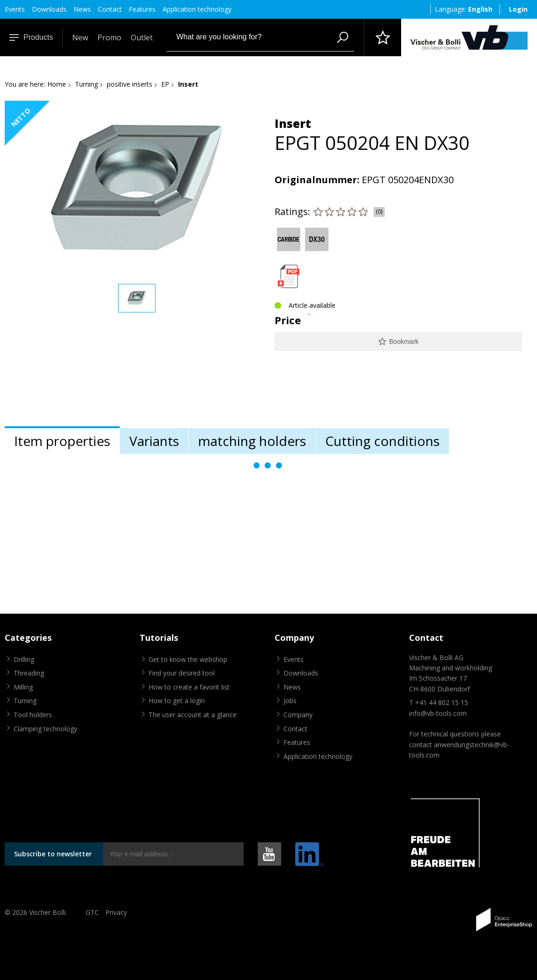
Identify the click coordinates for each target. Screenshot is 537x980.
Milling (23, 687)
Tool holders (33, 715)
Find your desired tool (182, 673)
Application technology (197, 9)
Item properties (62, 441)
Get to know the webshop (188, 659)
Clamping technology (45, 729)
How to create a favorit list (189, 687)
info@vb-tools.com (438, 713)
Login (518, 9)
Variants (154, 441)
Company (298, 715)
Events (15, 9)
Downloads (49, 9)
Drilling (24, 659)
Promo (109, 37)
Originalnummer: (317, 180)
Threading (29, 673)
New (80, 37)
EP (165, 84)
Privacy (116, 912)
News (82, 9)
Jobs (290, 701)
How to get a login (177, 701)
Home (57, 84)
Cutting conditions (382, 441)
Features (142, 9)
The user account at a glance (193, 715)
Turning (86, 84)
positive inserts (130, 84)
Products (31, 37)
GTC (92, 912)
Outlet (142, 37)
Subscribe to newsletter (53, 854)
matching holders (252, 441)
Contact (110, 9)
